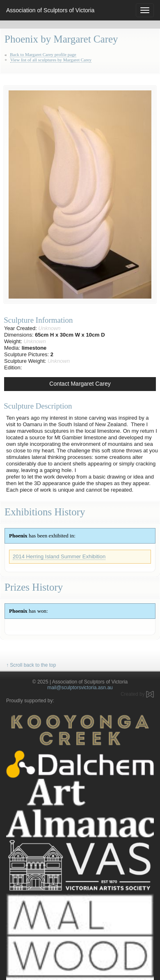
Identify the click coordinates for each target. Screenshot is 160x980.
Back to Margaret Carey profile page (43, 54)
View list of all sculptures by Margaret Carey (51, 60)
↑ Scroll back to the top (31, 665)
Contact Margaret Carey (80, 384)
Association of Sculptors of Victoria (50, 10)
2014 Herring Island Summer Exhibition (59, 556)
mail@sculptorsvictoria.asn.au (80, 688)
